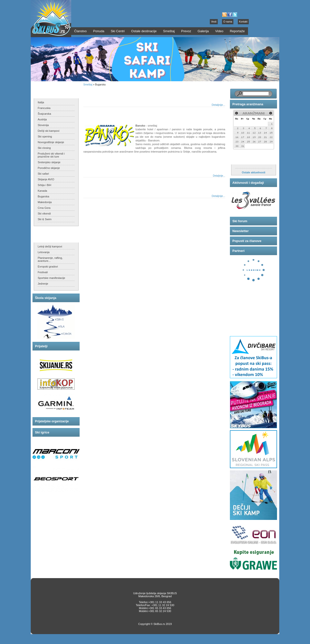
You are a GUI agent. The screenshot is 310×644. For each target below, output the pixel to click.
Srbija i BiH (44, 185)
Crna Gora (44, 208)
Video (219, 31)
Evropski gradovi (48, 267)
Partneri (238, 251)
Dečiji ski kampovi (48, 131)
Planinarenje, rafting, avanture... (50, 259)
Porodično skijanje (49, 168)
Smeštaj (88, 85)
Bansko (94, 114)
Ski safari (43, 174)
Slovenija (43, 125)
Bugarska (43, 196)
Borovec (95, 93)
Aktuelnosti (241, 159)
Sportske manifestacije (51, 278)
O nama (228, 22)
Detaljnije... (218, 105)
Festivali (43, 272)
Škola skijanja (46, 298)
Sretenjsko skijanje (49, 162)
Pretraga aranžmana (248, 104)
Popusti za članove (247, 241)
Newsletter (241, 231)
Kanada (42, 191)
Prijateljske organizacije (52, 421)
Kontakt (243, 22)
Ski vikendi (44, 214)
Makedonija (45, 202)
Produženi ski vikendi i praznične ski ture (51, 155)
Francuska (44, 108)
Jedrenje (43, 284)
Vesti (214, 22)
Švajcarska (44, 114)
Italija (41, 102)
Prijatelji (41, 346)
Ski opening (45, 136)
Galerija (203, 31)
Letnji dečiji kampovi (50, 246)
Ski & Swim (45, 219)
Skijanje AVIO (46, 179)
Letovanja (44, 252)
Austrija (42, 119)
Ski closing (44, 148)
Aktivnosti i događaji (248, 183)
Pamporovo (97, 184)
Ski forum (240, 221)
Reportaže (237, 31)
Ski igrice (42, 432)
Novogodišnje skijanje (51, 142)
